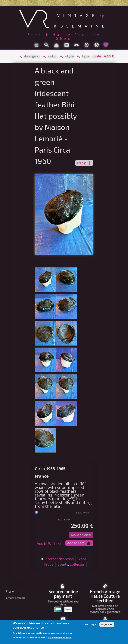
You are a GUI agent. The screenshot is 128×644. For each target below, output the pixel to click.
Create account (16, 598)
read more (83, 512)
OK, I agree (91, 625)
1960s (49, 564)
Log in (10, 591)
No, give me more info (60, 638)
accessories (55, 559)
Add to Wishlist (49, 544)
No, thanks (107, 625)
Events (63, 564)
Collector (77, 564)
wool (82, 559)
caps (70, 559)
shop (84, 163)
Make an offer (81, 535)
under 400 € (103, 56)
